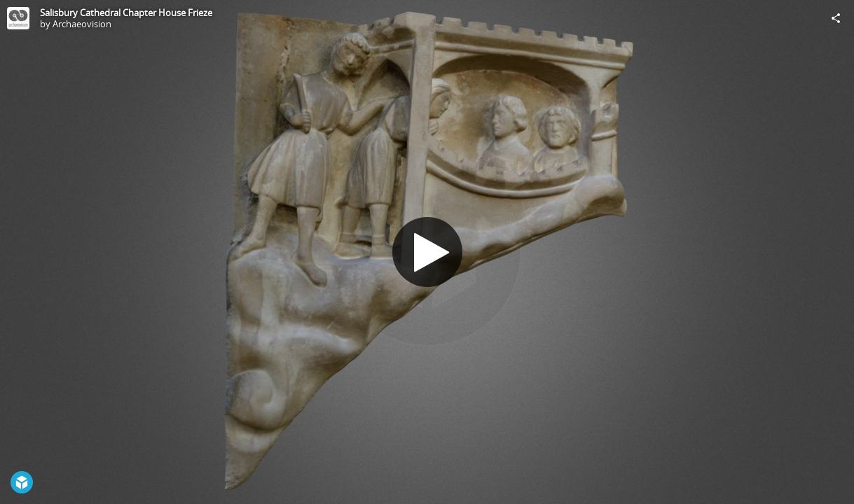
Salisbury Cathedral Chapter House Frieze (126, 13)
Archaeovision (82, 24)
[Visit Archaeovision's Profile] (18, 18)
